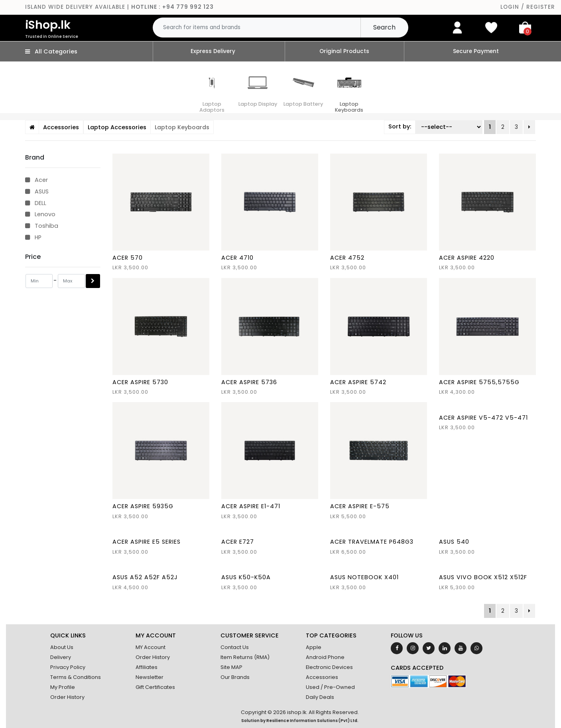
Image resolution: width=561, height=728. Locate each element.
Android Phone (325, 657)
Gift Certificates (155, 687)
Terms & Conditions (76, 677)
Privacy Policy (68, 667)
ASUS (37, 191)
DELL (36, 203)
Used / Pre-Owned (330, 687)
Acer (36, 180)
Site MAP (231, 667)
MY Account (151, 647)
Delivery (61, 657)
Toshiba (42, 226)
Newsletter (150, 677)
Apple (314, 647)
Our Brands (235, 677)
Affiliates (147, 667)
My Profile (63, 687)
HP (33, 237)
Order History (67, 697)
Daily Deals (320, 697)
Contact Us (235, 647)
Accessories (322, 677)
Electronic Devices (329, 667)
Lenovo (40, 214)
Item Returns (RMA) (245, 657)
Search (384, 27)
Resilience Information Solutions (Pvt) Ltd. (312, 721)
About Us (62, 647)
